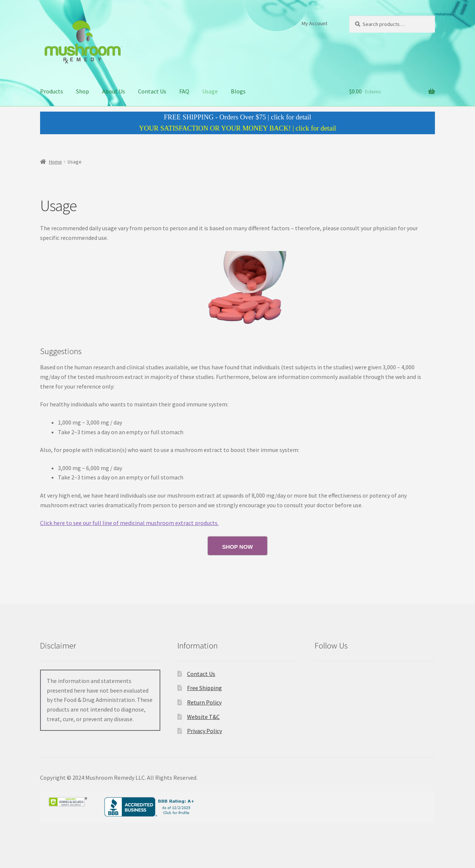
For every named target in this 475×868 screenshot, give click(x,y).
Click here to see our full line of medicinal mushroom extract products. (129, 523)
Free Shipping (204, 688)
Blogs (238, 91)
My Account (315, 23)
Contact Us (152, 91)
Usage (210, 91)
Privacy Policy (204, 731)
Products (52, 91)
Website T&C (203, 717)
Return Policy (204, 702)
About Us (114, 91)
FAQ (184, 91)
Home (55, 162)
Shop (83, 91)
